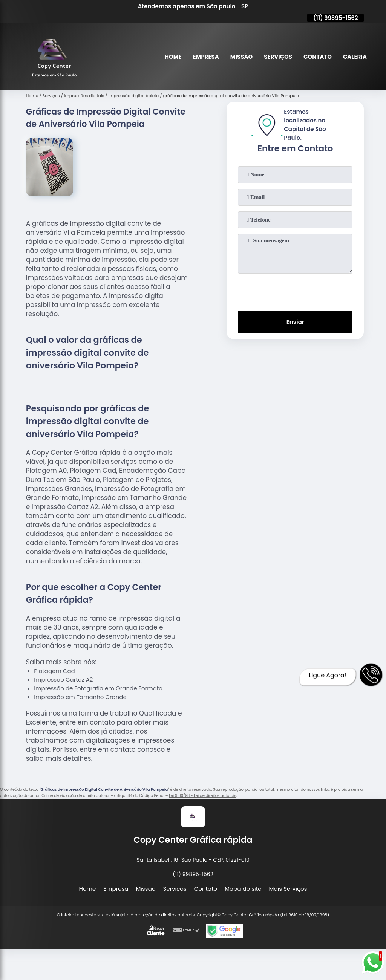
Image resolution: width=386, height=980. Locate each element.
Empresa (206, 57)
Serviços (278, 57)
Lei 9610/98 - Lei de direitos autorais (202, 796)
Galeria (355, 57)
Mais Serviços (288, 889)
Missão (241, 57)
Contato (318, 57)
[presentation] (295, 290)
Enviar (295, 322)
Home (173, 57)
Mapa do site (243, 889)
